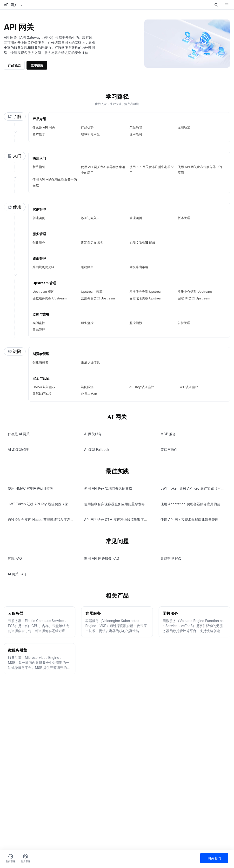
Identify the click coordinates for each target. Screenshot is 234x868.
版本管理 (184, 218)
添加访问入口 (90, 218)
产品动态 (14, 65)
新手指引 (39, 167)
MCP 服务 (168, 434)
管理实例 (136, 218)
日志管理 (39, 330)
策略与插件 (169, 450)
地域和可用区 (90, 134)
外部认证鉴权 (42, 394)
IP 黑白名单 (89, 394)
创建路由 (87, 267)
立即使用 (37, 65)
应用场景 (184, 127)
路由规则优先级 (43, 267)
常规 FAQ (15, 558)
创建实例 (39, 218)
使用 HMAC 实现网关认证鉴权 (31, 488)
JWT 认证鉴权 (188, 387)
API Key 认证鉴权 (142, 387)
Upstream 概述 (43, 291)
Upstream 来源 (92, 291)
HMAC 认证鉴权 (44, 387)
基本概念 (39, 134)
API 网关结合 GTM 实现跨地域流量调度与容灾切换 (122, 520)
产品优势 (87, 127)
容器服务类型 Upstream (146, 291)
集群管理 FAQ (171, 558)
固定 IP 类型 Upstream (194, 298)
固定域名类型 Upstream (146, 298)
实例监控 (39, 323)
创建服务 (39, 242)
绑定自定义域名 (92, 242)
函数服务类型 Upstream (50, 298)
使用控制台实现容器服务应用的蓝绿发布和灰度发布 (123, 504)
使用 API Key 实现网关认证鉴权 (108, 488)
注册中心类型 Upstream (195, 291)
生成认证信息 (90, 362)
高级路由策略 (139, 267)
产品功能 (136, 127)
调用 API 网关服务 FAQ (102, 558)
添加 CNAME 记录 (142, 242)
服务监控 (87, 323)
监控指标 (136, 323)
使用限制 (136, 134)
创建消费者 (40, 362)
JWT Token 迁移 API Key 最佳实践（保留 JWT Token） (51, 504)
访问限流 (87, 387)
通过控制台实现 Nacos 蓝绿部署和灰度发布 (41, 520)
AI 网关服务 (93, 434)
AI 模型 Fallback (97, 450)
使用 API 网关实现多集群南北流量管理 (189, 520)
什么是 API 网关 (44, 127)
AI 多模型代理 (18, 450)
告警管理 (184, 323)
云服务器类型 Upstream (98, 298)
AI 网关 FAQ (17, 574)
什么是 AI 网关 (19, 434)
